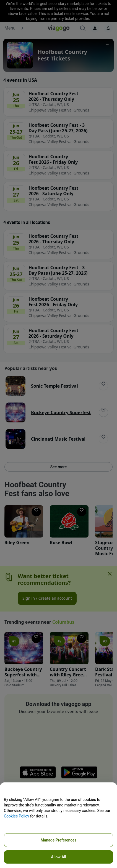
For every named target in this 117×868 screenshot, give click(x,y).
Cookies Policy (16, 816)
